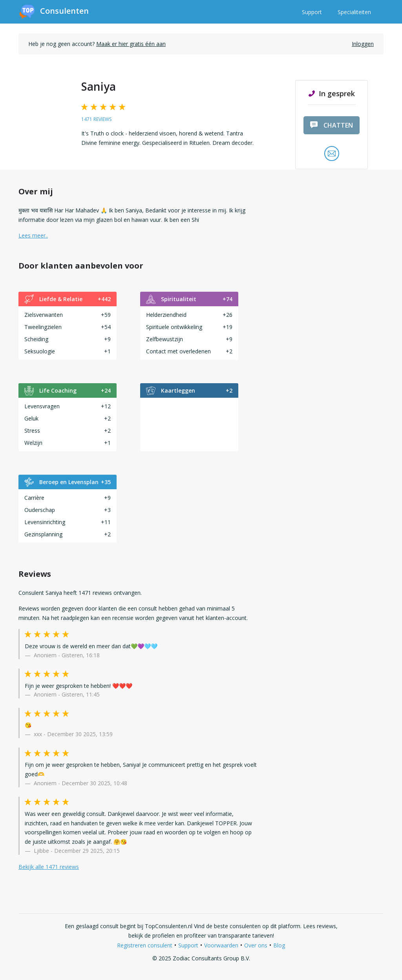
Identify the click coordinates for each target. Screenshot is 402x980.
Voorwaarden (221, 945)
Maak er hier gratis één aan (131, 44)
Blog (279, 945)
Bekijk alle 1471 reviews (49, 867)
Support (312, 12)
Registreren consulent (145, 945)
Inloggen (363, 44)
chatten (332, 125)
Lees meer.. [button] (33, 235)
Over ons (256, 945)
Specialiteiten (354, 12)
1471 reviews (96, 119)
